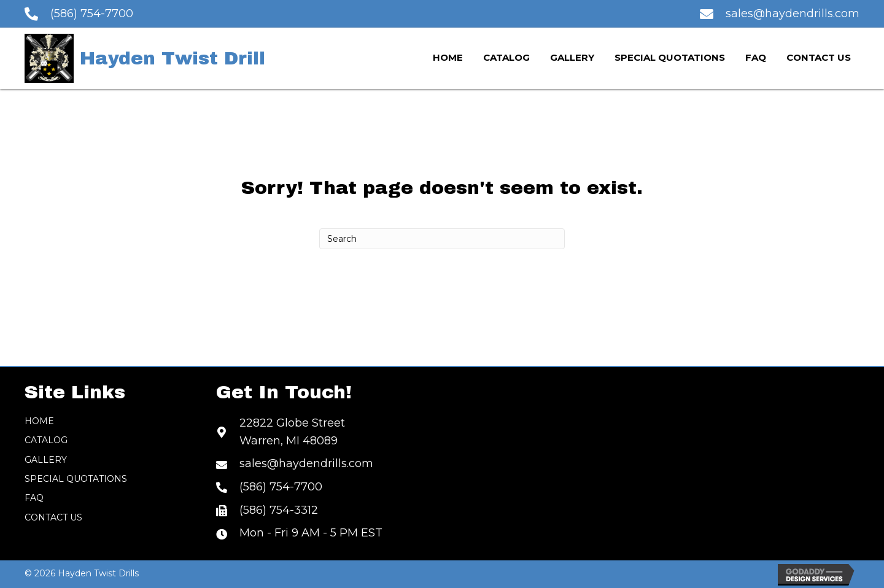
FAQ (34, 498)
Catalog (46, 440)
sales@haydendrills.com (793, 14)
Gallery (46, 460)
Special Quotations (76, 479)
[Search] (442, 239)
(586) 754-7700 (92, 14)
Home (39, 421)
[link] (448, 58)
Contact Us (53, 517)
